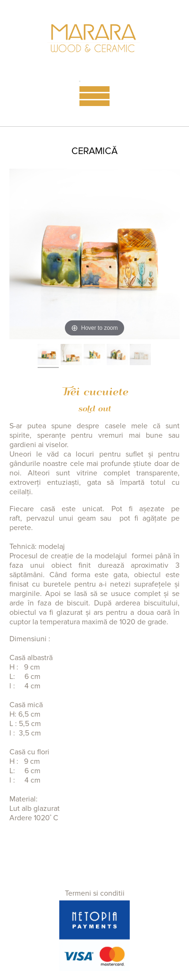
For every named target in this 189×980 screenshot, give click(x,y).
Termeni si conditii (95, 893)
